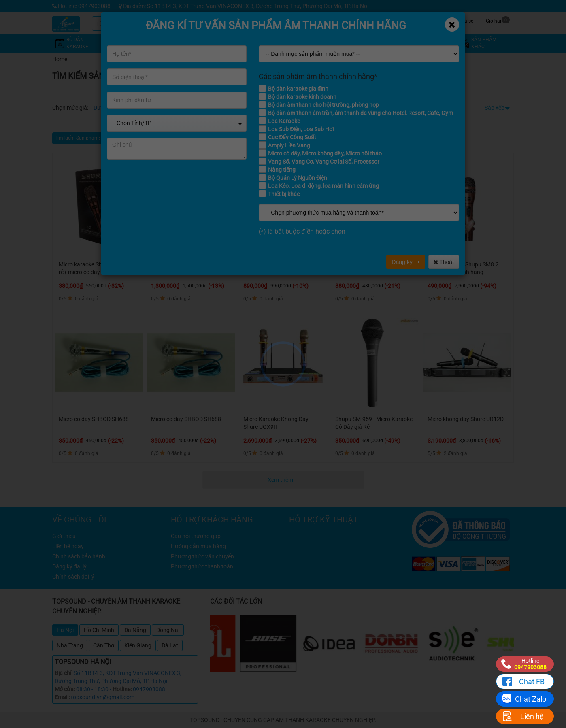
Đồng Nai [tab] (168, 630)
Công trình (435, 20)
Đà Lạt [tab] (170, 645)
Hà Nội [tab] (65, 630)
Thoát (444, 262)
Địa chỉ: (64, 673)
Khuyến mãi (344, 20)
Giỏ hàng (498, 20)
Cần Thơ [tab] (104, 645)
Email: (62, 697)
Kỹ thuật (374, 20)
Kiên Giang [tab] (138, 645)
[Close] (452, 24)
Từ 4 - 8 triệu (142, 108)
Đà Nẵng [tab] (135, 630)
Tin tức (405, 20)
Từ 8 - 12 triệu (179, 108)
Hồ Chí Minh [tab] (99, 630)
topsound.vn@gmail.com (103, 697)
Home (60, 59)
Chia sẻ (465, 20)
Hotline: (122, 689)
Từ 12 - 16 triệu (219, 108)
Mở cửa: (65, 689)
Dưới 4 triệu (108, 108)
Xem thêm (281, 480)
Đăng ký (405, 262)
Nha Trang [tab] (70, 645)
